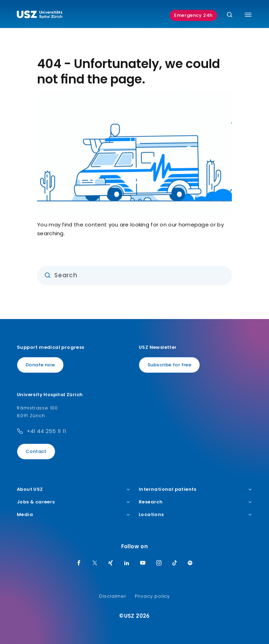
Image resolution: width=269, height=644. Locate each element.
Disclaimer (113, 596)
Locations (195, 515)
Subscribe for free (169, 365)
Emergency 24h (193, 15)
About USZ (74, 489)
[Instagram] (159, 563)
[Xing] (111, 563)
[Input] (134, 276)
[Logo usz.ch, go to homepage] (40, 15)
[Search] (230, 15)
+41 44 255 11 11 (46, 431)
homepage (194, 225)
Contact (36, 451)
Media (74, 515)
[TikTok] (175, 563)
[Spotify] (190, 563)
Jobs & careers (74, 502)
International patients (195, 489)
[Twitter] (95, 563)
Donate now (40, 365)
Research (195, 502)
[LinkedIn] (127, 563)
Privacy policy (152, 596)
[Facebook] (79, 563)
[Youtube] (143, 563)
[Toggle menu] (248, 15)
